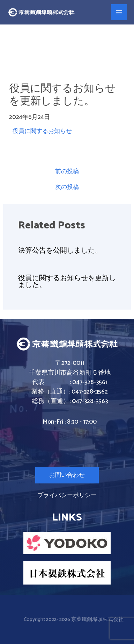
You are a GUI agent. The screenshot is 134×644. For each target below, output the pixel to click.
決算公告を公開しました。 (60, 251)
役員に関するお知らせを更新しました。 (67, 282)
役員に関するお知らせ (42, 131)
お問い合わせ (67, 475)
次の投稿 (67, 187)
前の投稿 (67, 172)
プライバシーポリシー (67, 495)
